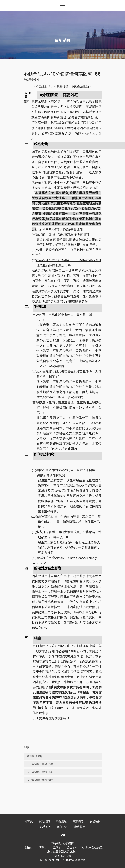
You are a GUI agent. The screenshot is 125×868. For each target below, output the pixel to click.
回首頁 (29, 821)
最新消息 (61, 821)
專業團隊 (78, 821)
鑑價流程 (63, 827)
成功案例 (46, 827)
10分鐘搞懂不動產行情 (40, 780)
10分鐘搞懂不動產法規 (40, 772)
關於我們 (44, 821)
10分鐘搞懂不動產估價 (40, 764)
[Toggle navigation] (62, 5)
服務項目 (95, 821)
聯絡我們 (80, 827)
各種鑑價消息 (35, 756)
